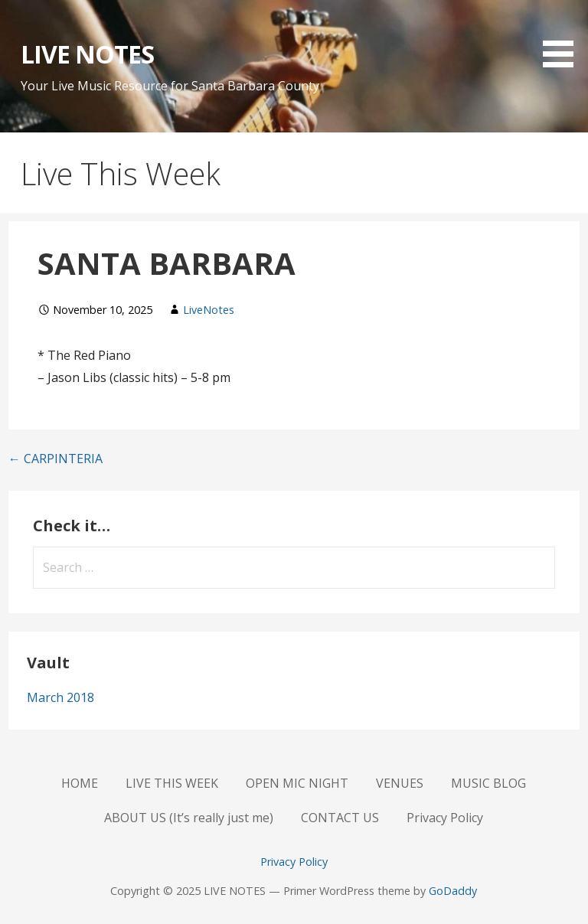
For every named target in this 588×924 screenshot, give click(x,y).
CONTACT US (340, 818)
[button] (563, 36)
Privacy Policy (445, 818)
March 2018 (60, 697)
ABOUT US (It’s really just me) (189, 818)
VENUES (400, 783)
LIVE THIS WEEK (172, 783)
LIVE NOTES (87, 54)
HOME (80, 783)
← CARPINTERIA (56, 459)
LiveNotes (209, 310)
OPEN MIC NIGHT (297, 783)
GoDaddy (453, 891)
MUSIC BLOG (488, 783)
